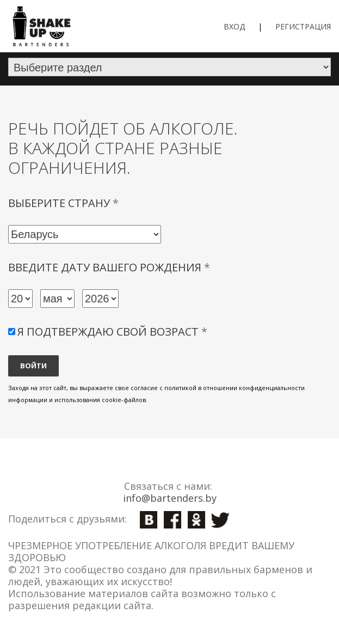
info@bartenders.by (170, 498)
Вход (234, 26)
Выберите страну (63, 203)
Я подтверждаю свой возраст (112, 332)
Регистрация (303, 26)
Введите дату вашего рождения (109, 268)
